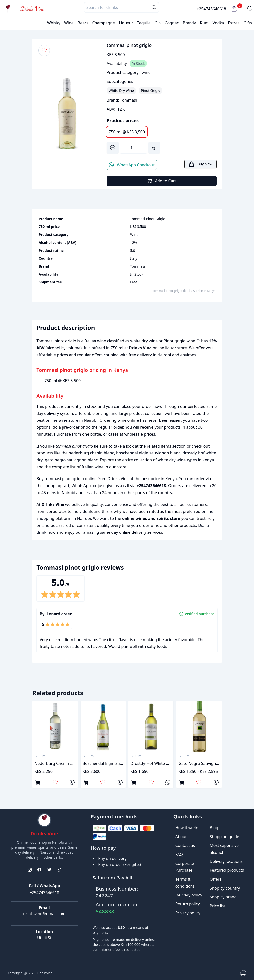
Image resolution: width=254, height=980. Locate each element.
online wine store (62, 420)
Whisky (54, 23)
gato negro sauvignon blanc (71, 460)
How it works (187, 828)
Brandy (189, 23)
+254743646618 (211, 9)
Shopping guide (224, 837)
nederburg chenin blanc (91, 453)
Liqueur (126, 23)
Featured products (227, 870)
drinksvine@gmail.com (44, 914)
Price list (217, 906)
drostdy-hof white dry (151, 763)
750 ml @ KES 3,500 (127, 132)
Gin (158, 23)
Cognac (172, 23)
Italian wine (92, 467)
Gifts (248, 23)
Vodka (218, 23)
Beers (83, 23)
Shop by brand (223, 897)
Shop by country (225, 888)
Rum (204, 23)
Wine (69, 23)
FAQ (179, 854)
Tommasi (128, 100)
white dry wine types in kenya (186, 460)
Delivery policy (189, 895)
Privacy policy (188, 913)
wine (146, 72)
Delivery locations (226, 861)
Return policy (188, 904)
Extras (234, 23)
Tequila (144, 23)
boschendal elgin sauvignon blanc (148, 453)
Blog (214, 828)
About (181, 837)
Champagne (104, 23)
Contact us (185, 845)
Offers (215, 879)
